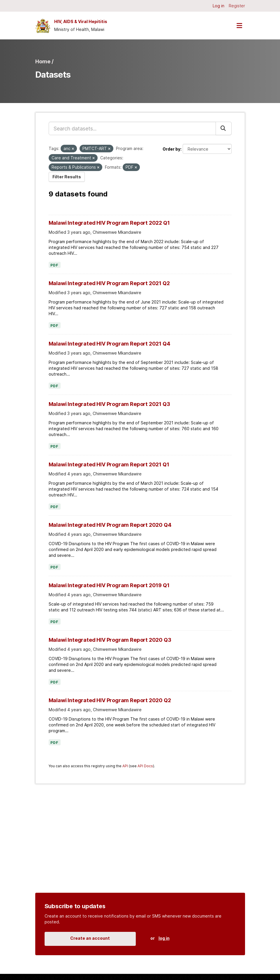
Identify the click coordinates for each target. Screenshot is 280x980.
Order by (171, 149)
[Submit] (224, 128)
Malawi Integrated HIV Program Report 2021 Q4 (110, 344)
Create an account (90, 938)
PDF (55, 265)
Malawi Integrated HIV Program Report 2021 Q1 (109, 464)
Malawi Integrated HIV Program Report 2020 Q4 (110, 525)
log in (164, 938)
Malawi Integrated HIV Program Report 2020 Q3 (110, 640)
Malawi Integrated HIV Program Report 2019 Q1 (109, 585)
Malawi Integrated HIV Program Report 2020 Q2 (110, 700)
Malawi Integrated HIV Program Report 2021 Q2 (109, 283)
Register (237, 6)
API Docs (145, 766)
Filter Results (67, 177)
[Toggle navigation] (240, 26)
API (125, 766)
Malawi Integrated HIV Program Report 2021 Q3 (109, 404)
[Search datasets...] (132, 128)
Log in (219, 6)
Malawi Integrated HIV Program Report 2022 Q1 (109, 223)
